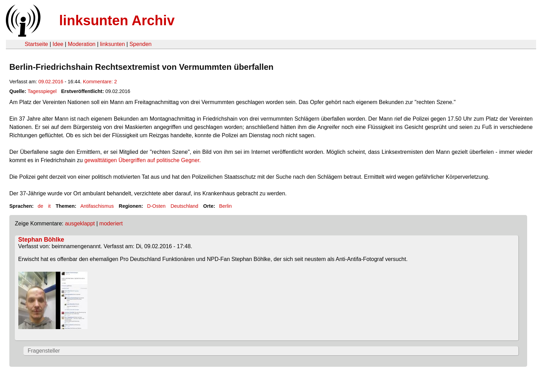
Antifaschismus (97, 206)
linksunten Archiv (117, 20)
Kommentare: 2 (100, 82)
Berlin (226, 206)
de (40, 206)
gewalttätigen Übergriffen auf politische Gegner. (143, 160)
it (49, 206)
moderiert (111, 223)
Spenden (140, 44)
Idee (58, 44)
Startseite (36, 44)
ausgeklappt (80, 223)
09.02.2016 (51, 82)
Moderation (82, 44)
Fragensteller (44, 351)
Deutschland (184, 206)
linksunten (112, 44)
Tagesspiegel (42, 91)
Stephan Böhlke (41, 240)
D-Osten (156, 206)
